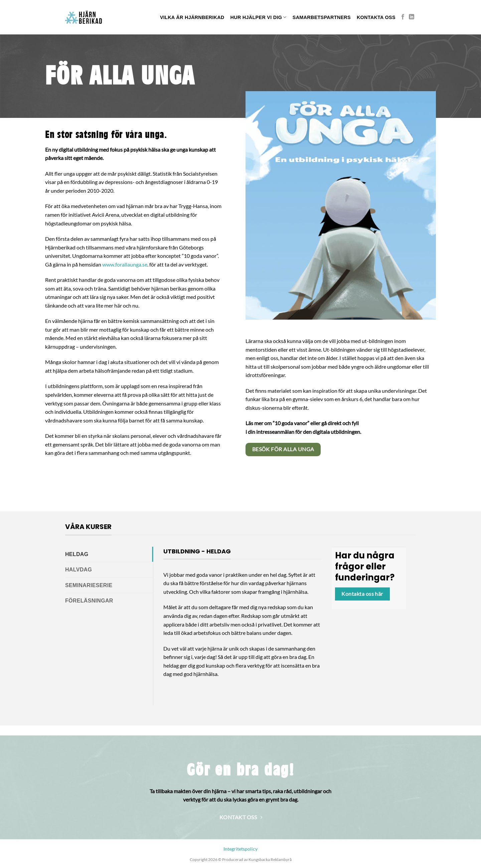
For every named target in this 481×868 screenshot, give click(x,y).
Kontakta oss (376, 17)
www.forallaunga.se (125, 264)
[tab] (109, 554)
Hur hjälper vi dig (259, 17)
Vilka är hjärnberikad (192, 17)
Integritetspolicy (240, 849)
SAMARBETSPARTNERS (322, 17)
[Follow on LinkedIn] (412, 17)
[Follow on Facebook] (403, 17)
